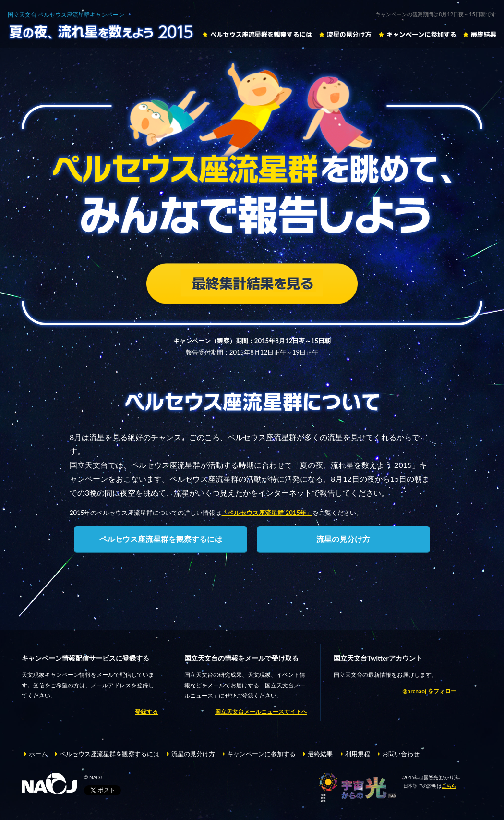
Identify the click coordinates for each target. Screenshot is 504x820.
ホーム (38, 754)
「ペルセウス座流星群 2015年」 (267, 513)
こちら (449, 786)
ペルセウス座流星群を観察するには (257, 34)
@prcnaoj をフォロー (429, 691)
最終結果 (480, 34)
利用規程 (358, 754)
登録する (146, 712)
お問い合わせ (401, 754)
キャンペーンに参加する (417, 34)
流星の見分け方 (345, 34)
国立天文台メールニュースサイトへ (261, 712)
